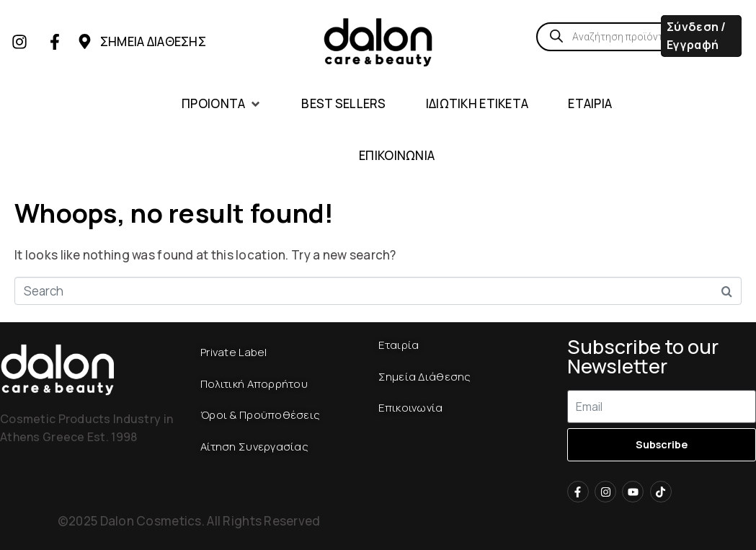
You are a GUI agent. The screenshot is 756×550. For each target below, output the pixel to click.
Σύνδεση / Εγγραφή (697, 36)
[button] (222, 104)
